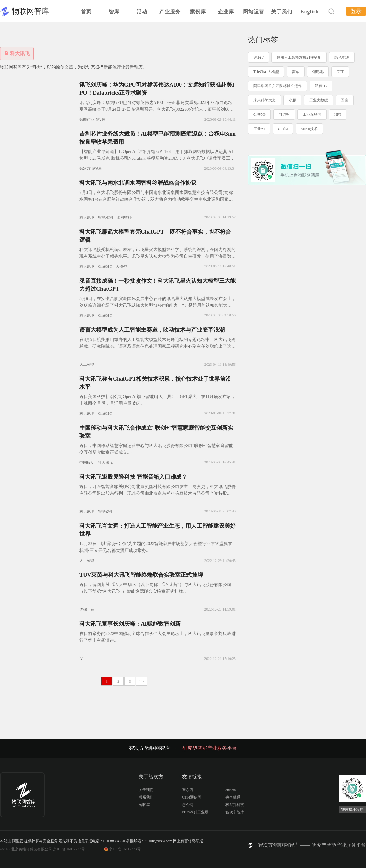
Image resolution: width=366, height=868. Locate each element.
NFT (338, 114)
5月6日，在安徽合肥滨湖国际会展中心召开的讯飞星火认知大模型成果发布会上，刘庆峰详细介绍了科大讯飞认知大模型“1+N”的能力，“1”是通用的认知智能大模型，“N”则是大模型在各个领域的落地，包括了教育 (158, 305)
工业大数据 (319, 100)
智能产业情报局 (92, 119)
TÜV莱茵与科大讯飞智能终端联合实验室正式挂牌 (141, 575)
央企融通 (233, 797)
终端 (83, 610)
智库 (114, 12)
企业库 (226, 12)
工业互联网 (312, 114)
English (310, 12)
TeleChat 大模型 (266, 72)
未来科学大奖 (265, 100)
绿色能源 (342, 57)
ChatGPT (105, 266)
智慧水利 (105, 217)
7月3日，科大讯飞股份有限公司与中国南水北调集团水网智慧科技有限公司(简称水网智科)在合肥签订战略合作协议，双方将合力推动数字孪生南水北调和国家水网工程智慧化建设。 (156, 199)
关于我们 (282, 12)
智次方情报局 (91, 168)
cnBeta (231, 790)
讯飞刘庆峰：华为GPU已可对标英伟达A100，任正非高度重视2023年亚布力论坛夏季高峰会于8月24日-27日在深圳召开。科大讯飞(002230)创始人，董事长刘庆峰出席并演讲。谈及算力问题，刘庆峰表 (156, 109)
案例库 (198, 12)
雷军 (296, 72)
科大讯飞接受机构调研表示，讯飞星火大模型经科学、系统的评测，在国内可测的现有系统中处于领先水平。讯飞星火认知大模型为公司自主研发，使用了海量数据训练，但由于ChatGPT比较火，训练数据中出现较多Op (158, 256)
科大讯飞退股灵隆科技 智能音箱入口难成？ (133, 477)
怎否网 (188, 805)
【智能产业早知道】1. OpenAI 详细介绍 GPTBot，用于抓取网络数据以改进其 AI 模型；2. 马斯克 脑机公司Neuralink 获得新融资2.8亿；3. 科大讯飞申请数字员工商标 (157, 158)
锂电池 (318, 72)
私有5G (321, 86)
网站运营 (254, 12)
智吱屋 (144, 805)
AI (81, 659)
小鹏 (292, 100)
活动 (142, 12)
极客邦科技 (235, 805)
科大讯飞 (87, 217)
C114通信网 (192, 797)
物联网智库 (30, 11)
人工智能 (87, 365)
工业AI (259, 129)
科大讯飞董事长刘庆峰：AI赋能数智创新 (130, 624)
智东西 (188, 790)
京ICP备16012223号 (125, 849)
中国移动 (87, 463)
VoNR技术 (309, 129)
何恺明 (284, 114)
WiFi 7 (259, 57)
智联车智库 (235, 812)
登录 (356, 11)
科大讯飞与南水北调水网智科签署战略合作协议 (138, 183)
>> (142, 681)
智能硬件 (105, 512)
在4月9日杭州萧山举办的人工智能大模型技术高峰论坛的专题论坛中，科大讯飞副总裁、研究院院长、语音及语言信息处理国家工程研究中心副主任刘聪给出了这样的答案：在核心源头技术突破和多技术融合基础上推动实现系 (158, 346)
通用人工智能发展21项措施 (299, 57)
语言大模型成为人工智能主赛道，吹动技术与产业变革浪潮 (152, 330)
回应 (345, 100)
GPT (340, 72)
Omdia (283, 129)
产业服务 (170, 12)
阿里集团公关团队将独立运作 (278, 86)
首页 (86, 12)
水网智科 (124, 217)
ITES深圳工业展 (195, 812)
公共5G (259, 114)
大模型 (121, 266)
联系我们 (146, 797)
